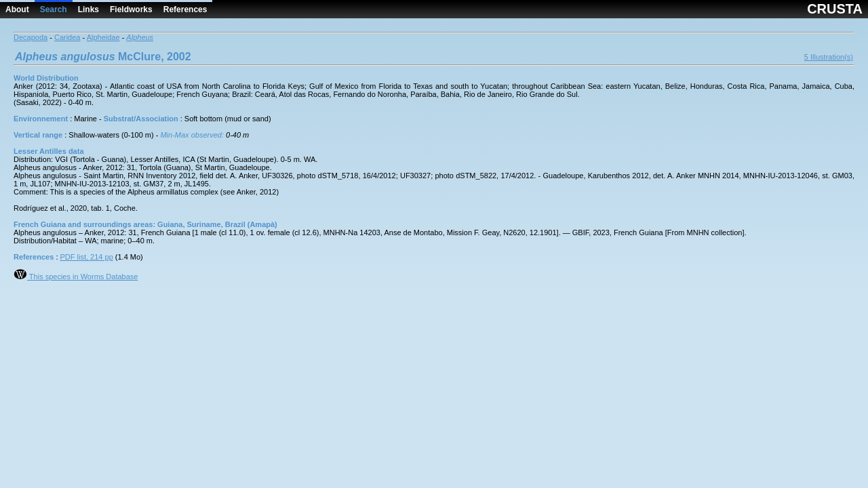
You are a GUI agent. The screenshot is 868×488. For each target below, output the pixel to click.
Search (54, 9)
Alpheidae (103, 37)
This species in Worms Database (76, 277)
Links (88, 9)
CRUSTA (835, 9)
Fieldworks (131, 9)
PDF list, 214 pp (87, 257)
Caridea (67, 37)
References (185, 9)
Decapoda (31, 37)
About (17, 9)
